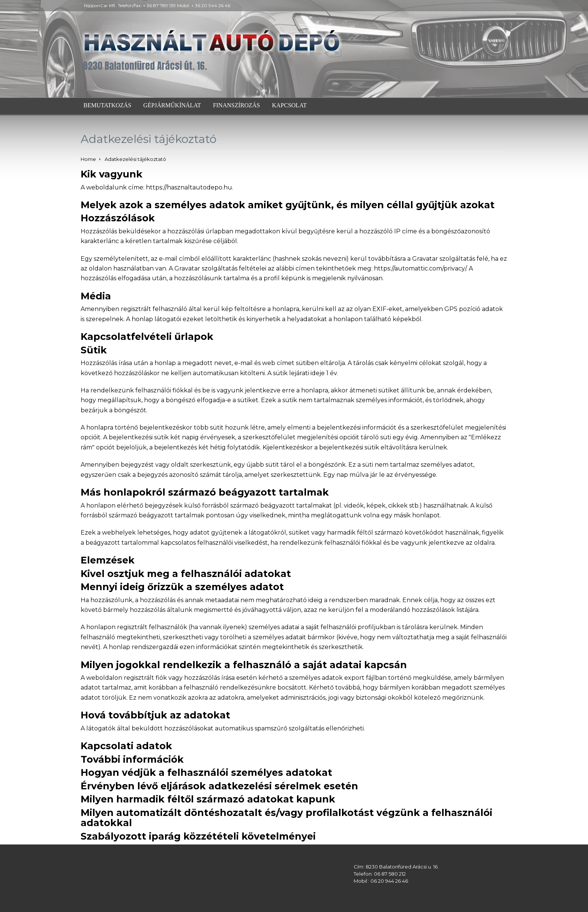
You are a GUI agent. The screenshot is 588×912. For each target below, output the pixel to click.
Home (88, 159)
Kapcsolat (289, 105)
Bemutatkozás (108, 105)
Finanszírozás (236, 105)
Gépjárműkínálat (172, 105)
